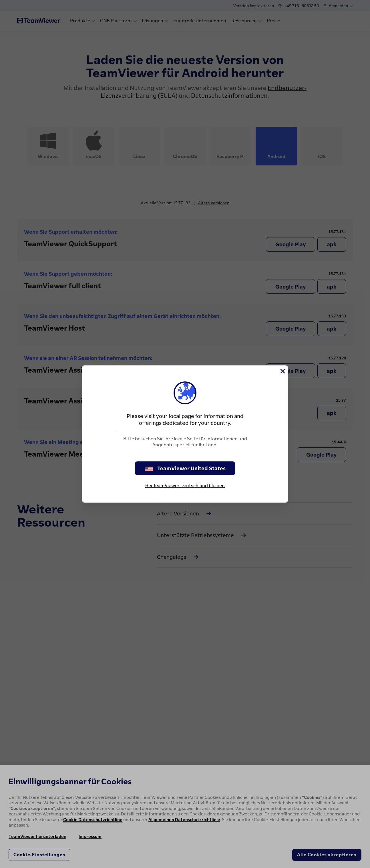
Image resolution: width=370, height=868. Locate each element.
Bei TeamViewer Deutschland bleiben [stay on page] (185, 485)
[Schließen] (282, 371)
